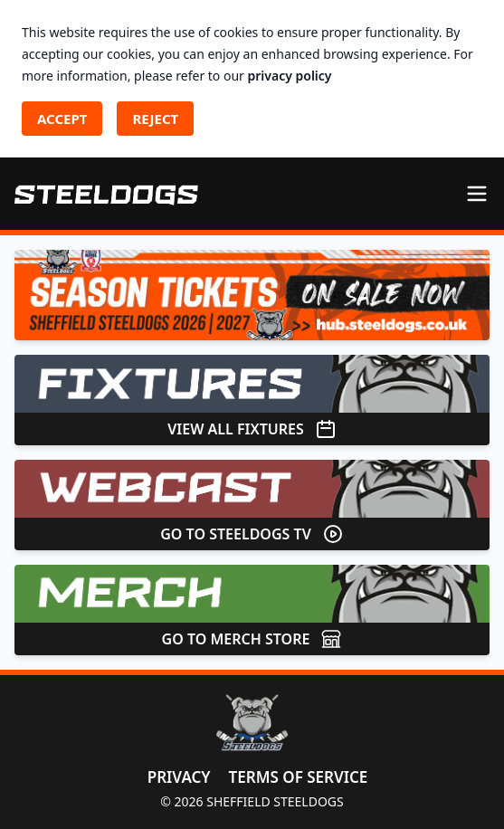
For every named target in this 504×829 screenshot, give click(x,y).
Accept (62, 119)
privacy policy (290, 76)
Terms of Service (299, 777)
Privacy (179, 777)
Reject (155, 119)
